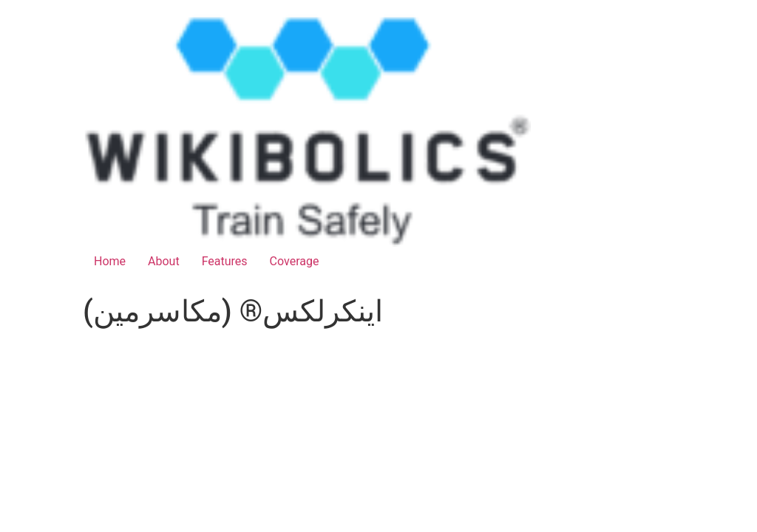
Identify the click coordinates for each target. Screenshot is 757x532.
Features (225, 261)
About (164, 261)
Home (110, 261)
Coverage (295, 261)
